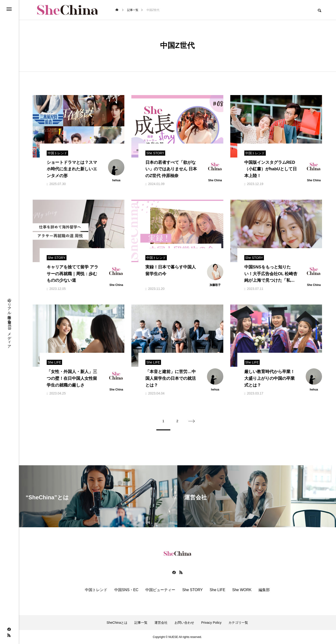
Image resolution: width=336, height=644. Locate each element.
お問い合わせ (184, 623)
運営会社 (161, 623)
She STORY (192, 590)
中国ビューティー (160, 590)
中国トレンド (96, 590)
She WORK (242, 590)
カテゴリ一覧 (238, 623)
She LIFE (218, 590)
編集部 (264, 590)
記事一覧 (141, 623)
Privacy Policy (211, 623)
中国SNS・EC (126, 590)
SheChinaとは (117, 623)
